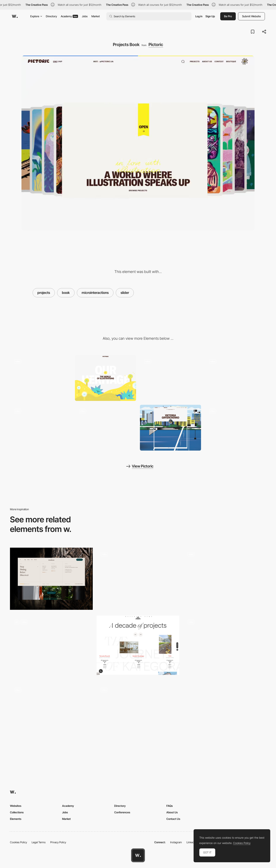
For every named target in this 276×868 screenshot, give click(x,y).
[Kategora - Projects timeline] (138, 645)
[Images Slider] (225, 579)
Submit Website (251, 16)
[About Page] (41, 428)
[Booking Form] (138, 715)
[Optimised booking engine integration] (51, 647)
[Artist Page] (170, 428)
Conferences (122, 812)
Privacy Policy (58, 842)
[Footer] (235, 428)
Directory (51, 16)
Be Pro (228, 16)
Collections (17, 812)
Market (96, 16)
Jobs (85, 16)
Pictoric (156, 45)
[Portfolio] (138, 579)
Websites (16, 806)
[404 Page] (106, 428)
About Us (172, 812)
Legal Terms (39, 842)
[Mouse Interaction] (235, 378)
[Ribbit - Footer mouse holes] (51, 715)
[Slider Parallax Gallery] (225, 647)
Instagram (176, 842)
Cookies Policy (18, 842)
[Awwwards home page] (138, 855)
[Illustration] (106, 378)
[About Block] (170, 378)
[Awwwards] (15, 16)
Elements (16, 819)
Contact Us (173, 819)
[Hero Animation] (41, 378)
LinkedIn (191, 842)
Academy (69, 16)
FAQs (170, 806)
